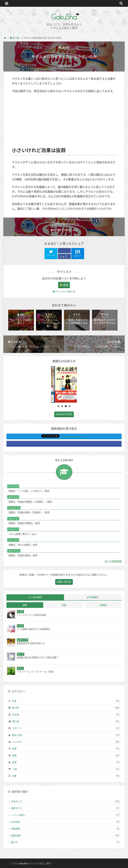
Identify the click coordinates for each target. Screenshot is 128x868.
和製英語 (66, 829)
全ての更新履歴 (113, 561)
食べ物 (65, 47)
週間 (25, 605)
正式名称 (66, 822)
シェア (63, 256)
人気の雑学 (37, 597)
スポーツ (66, 728)
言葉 (66, 749)
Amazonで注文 (64, 414)
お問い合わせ (64, 582)
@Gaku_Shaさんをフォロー (75, 437)
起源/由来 (66, 835)
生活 (66, 701)
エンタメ (66, 742)
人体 (66, 769)
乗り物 (66, 721)
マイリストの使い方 (64, 291)
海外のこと (66, 808)
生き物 (66, 715)
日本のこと (66, 801)
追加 (66, 285)
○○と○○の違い (66, 815)
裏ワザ (66, 842)
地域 (66, 755)
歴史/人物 (66, 735)
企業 (66, 776)
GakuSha (64, 17)
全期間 (103, 605)
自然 (66, 762)
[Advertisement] (64, 120)
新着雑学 (94, 597)
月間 (64, 605)
